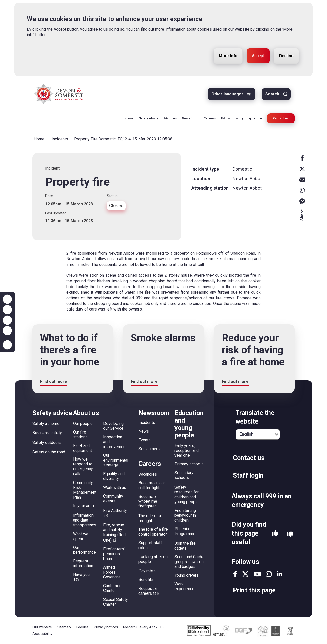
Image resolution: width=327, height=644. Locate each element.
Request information (83, 563)
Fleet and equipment (83, 448)
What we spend (81, 536)
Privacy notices (106, 627)
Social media (150, 449)
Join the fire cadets (185, 546)
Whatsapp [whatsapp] (302, 190)
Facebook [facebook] (302, 158)
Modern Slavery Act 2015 (143, 627)
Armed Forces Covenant (112, 572)
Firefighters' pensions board (114, 554)
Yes (275, 535)
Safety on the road (49, 452)
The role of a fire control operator (153, 532)
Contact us (281, 118)
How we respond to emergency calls (83, 466)
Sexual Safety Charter (116, 602)
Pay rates (147, 571)
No (290, 535)
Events (145, 440)
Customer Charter (112, 588)
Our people (83, 423)
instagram (269, 574)
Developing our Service (113, 426)
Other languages (227, 94)
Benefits (146, 580)
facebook (235, 574)
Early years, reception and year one (187, 450)
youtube (257, 574)
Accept (258, 44)
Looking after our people (154, 559)
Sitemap (64, 627)
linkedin (279, 574)
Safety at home (46, 423)
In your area (83, 506)
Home (129, 118)
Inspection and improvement (115, 442)
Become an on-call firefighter (152, 485)
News (144, 431)
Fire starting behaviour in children (185, 515)
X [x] (302, 169)
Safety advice (149, 118)
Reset (7, 320)
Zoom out (7, 310)
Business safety (47, 433)
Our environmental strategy (116, 460)
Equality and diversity (114, 476)
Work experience (184, 586)
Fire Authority (115, 513)
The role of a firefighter (150, 518)
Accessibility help (7, 345)
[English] (258, 434)
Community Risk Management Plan (85, 490)
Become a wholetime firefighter (148, 501)
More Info (228, 44)
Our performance (84, 550)
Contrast (7, 331)
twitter (245, 574)
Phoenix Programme (185, 531)
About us (170, 118)
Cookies (82, 627)
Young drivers (187, 575)
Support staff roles (150, 545)
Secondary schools (184, 475)
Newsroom (190, 118)
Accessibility (42, 634)
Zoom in (7, 299)
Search (272, 94)
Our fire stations (80, 435)
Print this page (254, 590)
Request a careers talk (149, 591)
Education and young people (242, 118)
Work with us (115, 487)
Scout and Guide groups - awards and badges (189, 562)
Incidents (60, 139)
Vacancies (148, 474)
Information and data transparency (85, 520)
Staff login (248, 475)
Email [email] (302, 180)
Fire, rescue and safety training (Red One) (114, 533)
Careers (210, 118)
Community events (113, 499)
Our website (42, 627)
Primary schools (189, 464)
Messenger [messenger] (302, 201)
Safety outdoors (47, 443)
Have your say (82, 577)
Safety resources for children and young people (187, 494)
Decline (286, 44)
